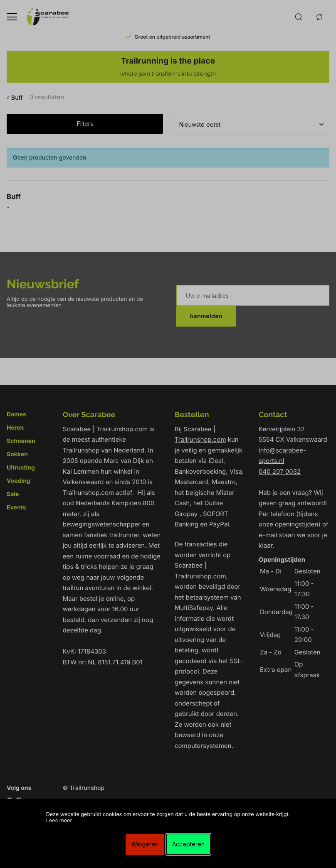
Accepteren (188, 844)
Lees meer (59, 821)
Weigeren (145, 844)
